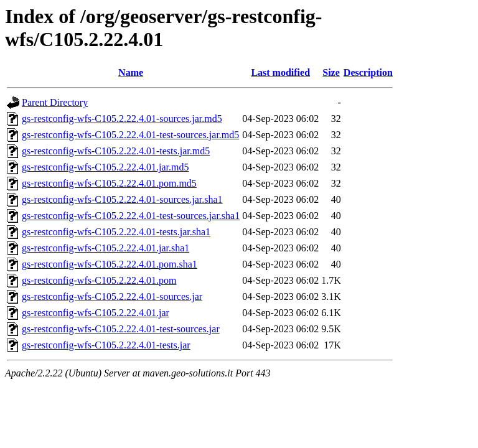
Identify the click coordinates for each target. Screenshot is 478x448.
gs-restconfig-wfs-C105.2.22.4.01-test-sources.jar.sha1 (131, 216)
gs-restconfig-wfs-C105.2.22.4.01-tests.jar (106, 345)
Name (131, 72)
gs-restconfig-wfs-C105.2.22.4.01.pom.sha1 (110, 264)
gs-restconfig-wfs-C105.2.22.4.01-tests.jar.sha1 (116, 232)
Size (331, 72)
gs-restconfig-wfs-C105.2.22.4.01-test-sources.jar (121, 329)
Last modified (280, 72)
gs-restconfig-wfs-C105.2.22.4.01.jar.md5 (105, 167)
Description (368, 72)
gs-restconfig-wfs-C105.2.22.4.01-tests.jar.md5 (116, 151)
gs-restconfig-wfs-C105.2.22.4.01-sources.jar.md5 (122, 119)
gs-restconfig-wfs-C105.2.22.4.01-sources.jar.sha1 (122, 199)
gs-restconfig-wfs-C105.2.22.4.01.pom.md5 (109, 183)
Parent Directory (55, 102)
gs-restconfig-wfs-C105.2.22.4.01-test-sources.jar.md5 (130, 135)
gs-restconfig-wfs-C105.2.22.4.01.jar (96, 313)
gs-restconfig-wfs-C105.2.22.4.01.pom (99, 280)
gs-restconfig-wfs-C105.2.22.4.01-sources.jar (112, 296)
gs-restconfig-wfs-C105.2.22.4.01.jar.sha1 (105, 248)
